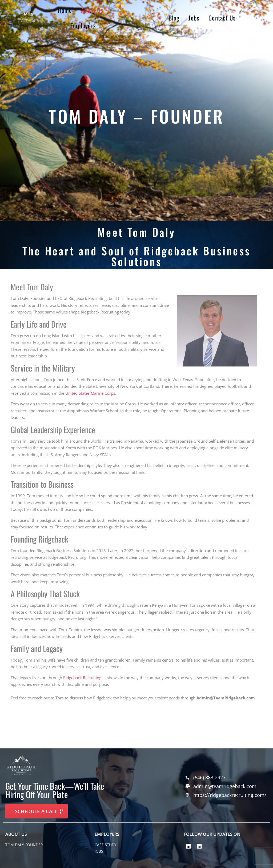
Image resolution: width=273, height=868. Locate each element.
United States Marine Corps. (91, 393)
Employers (83, 26)
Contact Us (222, 18)
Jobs (194, 18)
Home (65, 10)
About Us (93, 10)
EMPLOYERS (107, 834)
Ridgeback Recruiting (82, 678)
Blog (174, 18)
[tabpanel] (134, 716)
